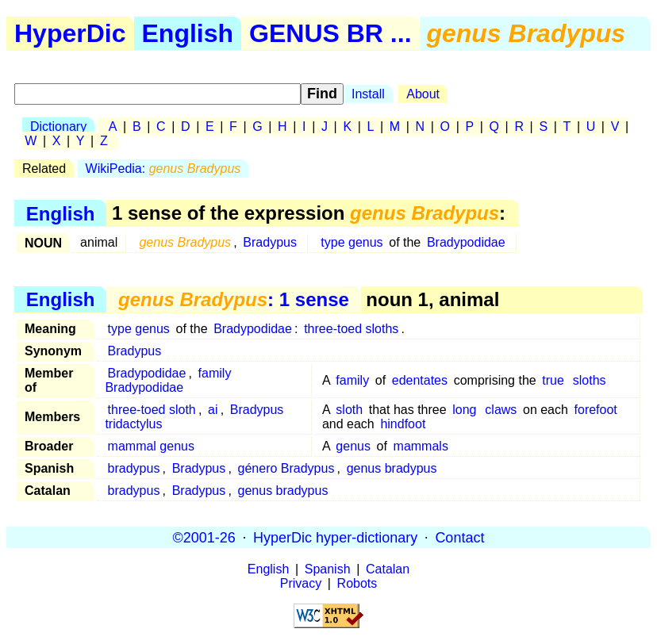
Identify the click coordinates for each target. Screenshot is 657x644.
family (352, 380)
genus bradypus (392, 468)
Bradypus (270, 242)
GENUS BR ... (330, 33)
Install (368, 94)
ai (213, 410)
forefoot (596, 410)
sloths (590, 380)
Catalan (388, 569)
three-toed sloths (351, 329)
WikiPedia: (163, 169)
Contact (459, 537)
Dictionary (58, 126)
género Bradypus (286, 468)
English (188, 33)
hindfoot (403, 424)
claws (501, 410)
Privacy (301, 583)
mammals (421, 446)
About (423, 94)
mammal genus (151, 446)
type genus (352, 242)
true (553, 380)
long (464, 410)
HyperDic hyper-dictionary (335, 537)
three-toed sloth (152, 410)
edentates (420, 380)
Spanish (328, 569)
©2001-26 (204, 537)
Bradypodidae (466, 242)
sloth (349, 410)
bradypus (134, 468)
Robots (357, 583)
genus (353, 446)
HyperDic (70, 33)
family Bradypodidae (168, 380)
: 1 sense (234, 299)
